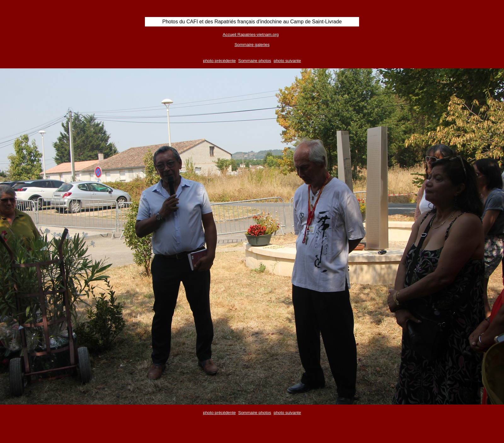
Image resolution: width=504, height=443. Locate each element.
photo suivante (287, 61)
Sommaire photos (255, 61)
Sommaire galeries (252, 45)
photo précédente (220, 61)
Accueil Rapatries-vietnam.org (251, 35)
